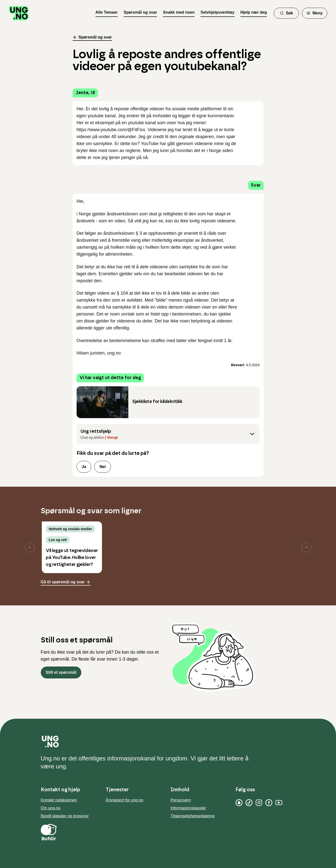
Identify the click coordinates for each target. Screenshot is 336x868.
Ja (84, 467)
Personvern (181, 800)
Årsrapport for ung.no (124, 800)
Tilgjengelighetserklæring (193, 816)
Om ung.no (51, 808)
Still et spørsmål (61, 672)
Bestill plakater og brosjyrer (65, 816)
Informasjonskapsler (188, 808)
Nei (103, 467)
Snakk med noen (179, 12)
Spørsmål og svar (140, 12)
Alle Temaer (107, 12)
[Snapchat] (239, 803)
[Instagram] (259, 803)
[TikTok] (249, 803)
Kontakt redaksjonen (59, 800)
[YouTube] (279, 803)
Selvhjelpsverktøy (217, 12)
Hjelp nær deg (254, 12)
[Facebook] (269, 803)
